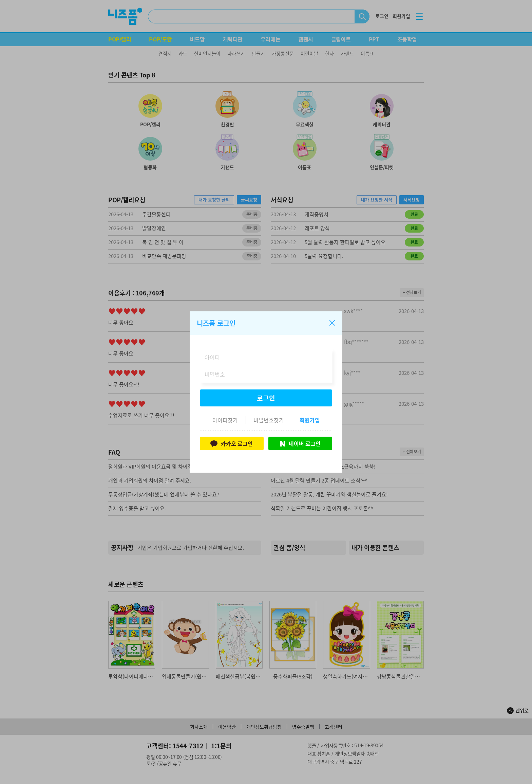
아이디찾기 (225, 420)
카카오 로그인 (232, 443)
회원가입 (310, 420)
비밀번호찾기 (269, 420)
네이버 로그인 (300, 443)
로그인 (266, 398)
